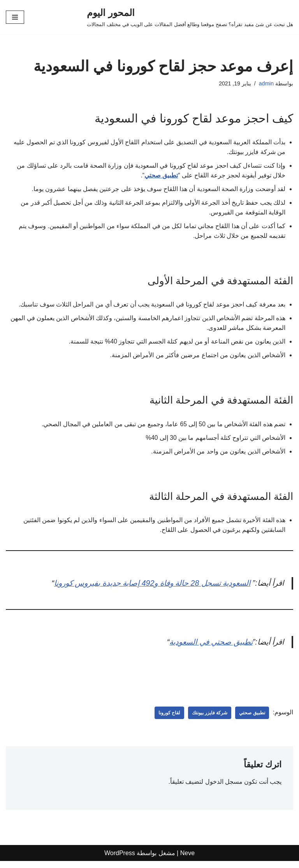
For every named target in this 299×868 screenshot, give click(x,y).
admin (266, 83)
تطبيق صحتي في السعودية (207, 648)
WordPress (120, 860)
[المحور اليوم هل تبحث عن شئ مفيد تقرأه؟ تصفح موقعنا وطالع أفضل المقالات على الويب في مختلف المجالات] (190, 17)
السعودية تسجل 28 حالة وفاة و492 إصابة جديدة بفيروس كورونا (146, 589)
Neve (187, 860)
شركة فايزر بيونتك (210, 719)
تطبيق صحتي (161, 176)
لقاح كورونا (169, 719)
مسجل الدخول (223, 788)
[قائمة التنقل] (15, 17)
